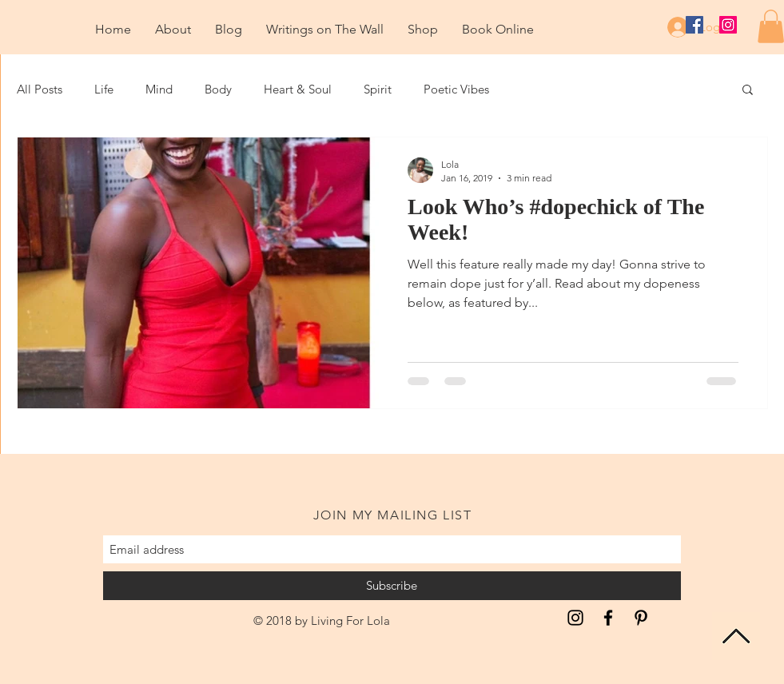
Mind (159, 89)
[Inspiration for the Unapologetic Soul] (575, 618)
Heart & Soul (298, 89)
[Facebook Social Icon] (694, 25)
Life (104, 89)
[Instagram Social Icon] (728, 25)
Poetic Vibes (456, 89)
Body (218, 89)
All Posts (40, 89)
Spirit (378, 89)
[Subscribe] (392, 586)
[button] (748, 91)
